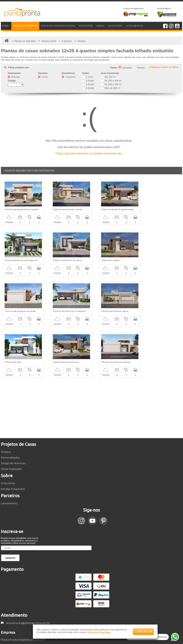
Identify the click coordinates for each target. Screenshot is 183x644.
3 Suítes (88, 84)
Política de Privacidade (98, 632)
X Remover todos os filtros (164, 67)
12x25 (43, 77)
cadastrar (10, 507)
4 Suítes (88, 88)
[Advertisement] (91, 357)
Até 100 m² (108, 77)
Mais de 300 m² (111, 88)
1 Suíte (88, 77)
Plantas (139, 68)
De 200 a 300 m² (111, 84)
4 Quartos (69, 77)
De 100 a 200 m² (111, 81)
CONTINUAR (144, 632)
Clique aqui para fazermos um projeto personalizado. (89, 153)
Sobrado (14, 77)
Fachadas (125, 68)
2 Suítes (88, 81)
